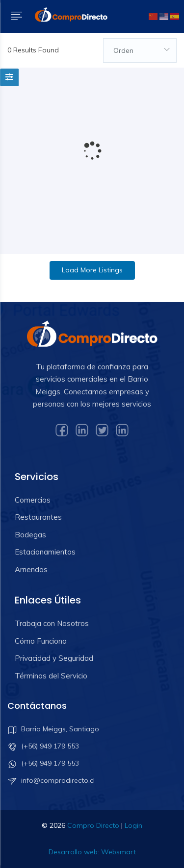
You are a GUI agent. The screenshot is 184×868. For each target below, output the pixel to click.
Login (133, 825)
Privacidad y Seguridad (54, 658)
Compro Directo (93, 825)
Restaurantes (38, 517)
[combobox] (140, 50)
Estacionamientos (45, 552)
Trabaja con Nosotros (52, 623)
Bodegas (30, 535)
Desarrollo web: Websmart (92, 852)
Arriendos (31, 569)
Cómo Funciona (41, 641)
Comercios (33, 500)
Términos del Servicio (51, 676)
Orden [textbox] (123, 50)
